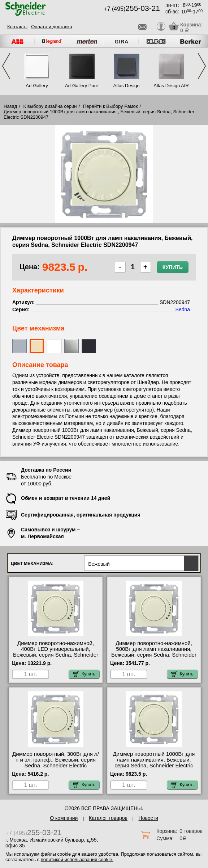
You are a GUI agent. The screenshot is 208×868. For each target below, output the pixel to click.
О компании (64, 818)
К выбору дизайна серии (50, 106)
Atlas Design (127, 86)
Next (202, 66)
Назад (10, 106)
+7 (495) (132, 9)
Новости (148, 818)
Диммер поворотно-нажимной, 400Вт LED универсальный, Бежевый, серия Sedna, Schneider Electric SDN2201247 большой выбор (56, 655)
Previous (6, 66)
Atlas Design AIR (171, 86)
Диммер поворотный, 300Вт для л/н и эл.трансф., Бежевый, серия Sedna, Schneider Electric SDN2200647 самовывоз (56, 763)
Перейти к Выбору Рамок (110, 106)
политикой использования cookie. (77, 859)
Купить (173, 267)
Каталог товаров (108, 818)
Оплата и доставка (52, 27)
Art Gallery (37, 86)
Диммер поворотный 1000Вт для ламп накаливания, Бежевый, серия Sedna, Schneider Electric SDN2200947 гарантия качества (154, 763)
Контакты (17, 27)
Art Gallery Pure (82, 86)
